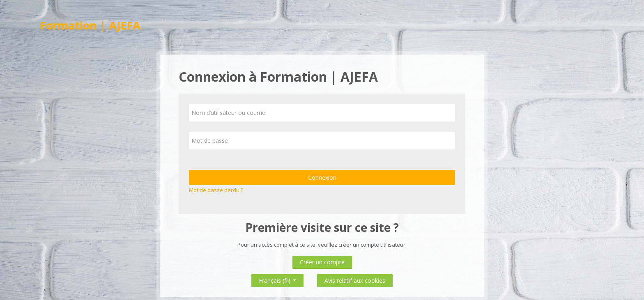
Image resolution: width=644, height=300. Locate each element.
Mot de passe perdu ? (216, 190)
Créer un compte (322, 262)
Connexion (322, 177)
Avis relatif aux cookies (355, 281)
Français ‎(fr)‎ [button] (277, 279)
